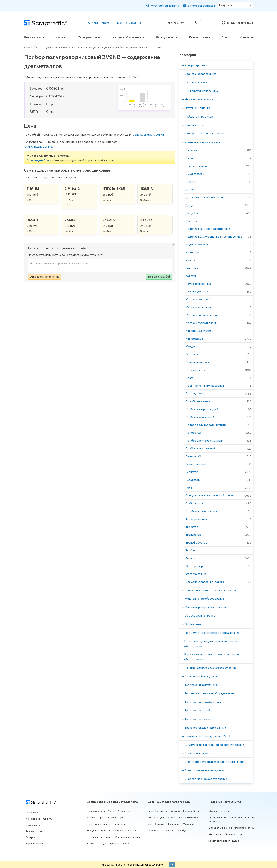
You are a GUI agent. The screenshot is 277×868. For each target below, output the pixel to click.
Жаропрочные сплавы (127, 837)
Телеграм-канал (89, 37)
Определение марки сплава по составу (231, 828)
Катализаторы (95, 817)
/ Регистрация (244, 23)
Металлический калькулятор (225, 834)
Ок (172, 864)
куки (162, 864)
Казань (172, 817)
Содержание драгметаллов (59, 47)
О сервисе (32, 812)
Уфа (150, 824)
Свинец (126, 844)
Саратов (168, 830)
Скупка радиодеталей (39, 146)
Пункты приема (200, 37)
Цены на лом (33, 37)
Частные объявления (127, 37)
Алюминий (124, 811)
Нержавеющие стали (99, 837)
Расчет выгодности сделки (224, 841)
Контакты (246, 37)
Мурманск (189, 824)
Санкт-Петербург (158, 811)
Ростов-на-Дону (189, 817)
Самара (160, 824)
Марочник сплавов (219, 811)
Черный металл (96, 811)
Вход (231, 23)
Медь (111, 811)
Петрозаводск (156, 817)
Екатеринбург (191, 811)
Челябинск (173, 824)
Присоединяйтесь (39, 160)
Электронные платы (99, 824)
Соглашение (33, 825)
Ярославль (154, 830)
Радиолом (120, 824)
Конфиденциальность (39, 819)
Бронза (114, 844)
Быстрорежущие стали (123, 830)
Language (226, 5)
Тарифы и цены (35, 843)
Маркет (61, 37)
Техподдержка (35, 831)
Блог (225, 37)
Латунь (103, 844)
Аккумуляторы (115, 817)
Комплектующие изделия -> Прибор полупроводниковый (115, 47)
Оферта (30, 837)
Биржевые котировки (149, 134)
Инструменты (165, 37)
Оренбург (182, 830)
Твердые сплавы (96, 830)
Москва (176, 811)
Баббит (91, 844)
